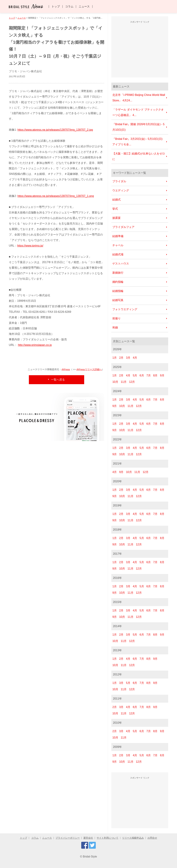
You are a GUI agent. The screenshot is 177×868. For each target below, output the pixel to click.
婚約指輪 (118, 282)
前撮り (117, 318)
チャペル (118, 245)
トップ (56, 7)
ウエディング (121, 190)
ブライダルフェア (123, 227)
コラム (69, 7)
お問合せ (152, 838)
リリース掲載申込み (133, 838)
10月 (115, 382)
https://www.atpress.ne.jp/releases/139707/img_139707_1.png (56, 196)
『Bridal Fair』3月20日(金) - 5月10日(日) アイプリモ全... (137, 142)
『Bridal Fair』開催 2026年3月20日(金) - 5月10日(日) (138, 127)
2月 (121, 358)
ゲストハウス (121, 264)
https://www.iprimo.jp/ (30, 246)
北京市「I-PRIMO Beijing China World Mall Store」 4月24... (139, 98)
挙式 (115, 209)
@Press (66, 369)
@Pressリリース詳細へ (89, 369)
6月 (142, 375)
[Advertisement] (140, 50)
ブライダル (119, 181)
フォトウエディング (125, 309)
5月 (135, 375)
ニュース (84, 7)
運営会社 (88, 838)
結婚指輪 (118, 291)
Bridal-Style (90, 857)
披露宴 (117, 218)
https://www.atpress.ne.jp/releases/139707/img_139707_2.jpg (55, 130)
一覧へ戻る (58, 380)
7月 (149, 375)
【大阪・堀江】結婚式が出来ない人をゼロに (139, 156)
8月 (155, 375)
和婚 (115, 328)
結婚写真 (118, 300)
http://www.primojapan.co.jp (35, 345)
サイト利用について (108, 838)
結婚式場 (118, 254)
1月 (115, 358)
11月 (124, 382)
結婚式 (117, 200)
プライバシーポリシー (68, 838)
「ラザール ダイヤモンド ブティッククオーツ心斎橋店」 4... (138, 112)
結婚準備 (118, 236)
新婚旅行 (118, 273)
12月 (132, 382)
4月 (135, 358)
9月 (162, 375)
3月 (128, 358)
